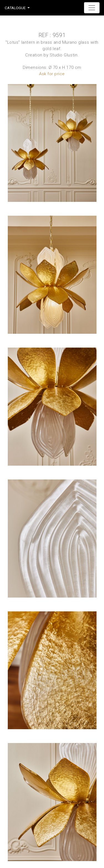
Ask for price (52, 74)
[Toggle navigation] (92, 8)
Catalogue (15, 8)
